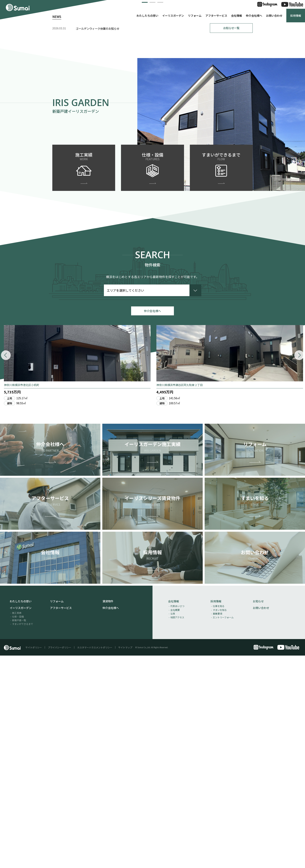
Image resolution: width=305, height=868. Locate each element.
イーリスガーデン (173, 16)
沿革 (173, 826)
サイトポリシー (34, 860)
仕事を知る (219, 818)
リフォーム (195, 16)
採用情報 (296, 16)
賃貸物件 (108, 814)
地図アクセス (177, 830)
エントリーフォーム (223, 830)
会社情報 (237, 16)
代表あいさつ (177, 818)
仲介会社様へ (254, 16)
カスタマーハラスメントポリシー (95, 860)
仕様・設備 (18, 829)
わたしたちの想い (147, 16)
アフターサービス (216, 16)
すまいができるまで (23, 836)
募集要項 (217, 826)
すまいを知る (220, 822)
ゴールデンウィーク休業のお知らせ (97, 238)
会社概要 (175, 822)
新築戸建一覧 (19, 833)
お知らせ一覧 (231, 238)
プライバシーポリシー (60, 860)
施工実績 (17, 825)
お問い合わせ (274, 16)
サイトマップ (125, 860)
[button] (145, 211)
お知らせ (258, 814)
